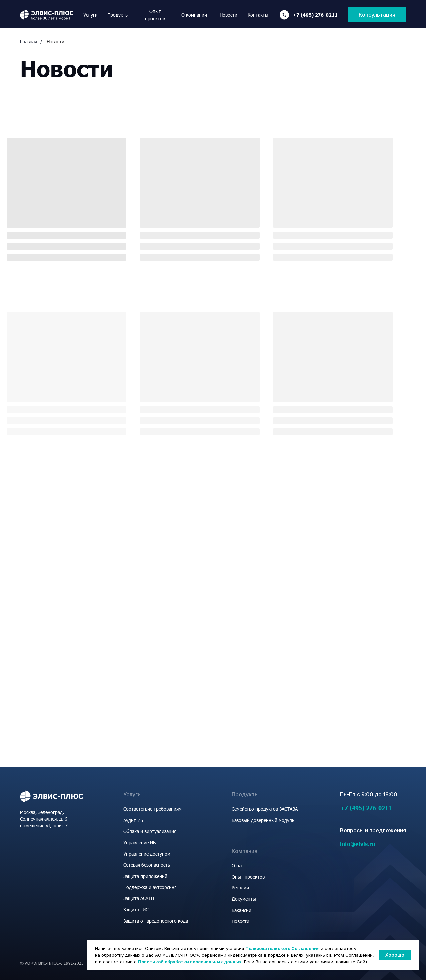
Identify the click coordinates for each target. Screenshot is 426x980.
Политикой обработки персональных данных (190, 962)
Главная (28, 41)
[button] (377, 15)
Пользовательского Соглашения (282, 948)
